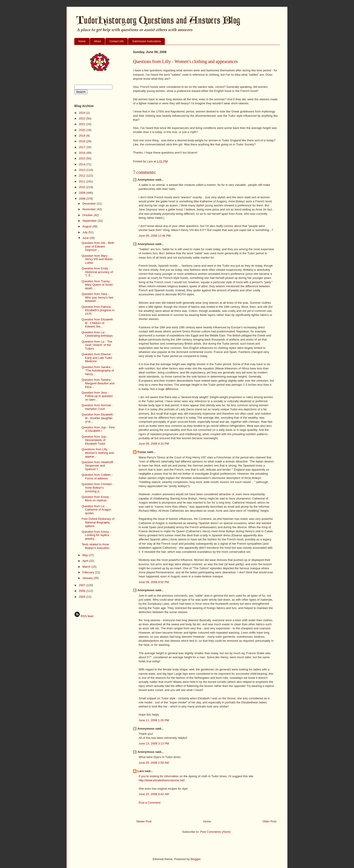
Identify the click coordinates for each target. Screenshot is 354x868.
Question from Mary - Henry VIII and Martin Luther (97, 259)
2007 (83, 585)
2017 (83, 147)
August (87, 226)
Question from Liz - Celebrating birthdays (97, 334)
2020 (83, 130)
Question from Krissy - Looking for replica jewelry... (96, 535)
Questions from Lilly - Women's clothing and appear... (98, 453)
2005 (83, 597)
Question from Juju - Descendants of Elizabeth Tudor (95, 440)
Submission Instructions (146, 41)
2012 (83, 176)
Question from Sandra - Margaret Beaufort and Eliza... (98, 383)
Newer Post (144, 821)
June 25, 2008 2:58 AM (154, 763)
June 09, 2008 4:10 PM (154, 444)
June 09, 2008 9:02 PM (154, 582)
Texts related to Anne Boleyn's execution (95, 546)
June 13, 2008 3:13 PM (154, 743)
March (87, 567)
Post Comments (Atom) (215, 832)
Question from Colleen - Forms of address (97, 477)
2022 (83, 118)
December (90, 204)
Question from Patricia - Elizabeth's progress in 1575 (98, 310)
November (90, 209)
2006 (83, 591)
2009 (83, 193)
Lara (141, 771)
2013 (83, 170)
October (88, 215)
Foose (142, 452)
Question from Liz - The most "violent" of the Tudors (97, 345)
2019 (83, 136)
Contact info (116, 41)
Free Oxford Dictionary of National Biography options (98, 522)
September (90, 221)
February (89, 572)
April (86, 561)
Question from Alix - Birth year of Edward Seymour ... (98, 246)
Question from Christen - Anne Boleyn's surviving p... (98, 488)
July (85, 232)
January (88, 578)
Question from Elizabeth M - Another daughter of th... (97, 418)
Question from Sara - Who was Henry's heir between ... (97, 297)
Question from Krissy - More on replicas (96, 499)
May (86, 555)
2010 (83, 187)
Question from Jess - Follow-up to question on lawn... (97, 396)
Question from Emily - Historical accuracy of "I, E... (97, 272)
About (97, 41)
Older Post (269, 821)
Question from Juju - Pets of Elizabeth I (98, 429)
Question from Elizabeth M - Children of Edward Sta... (97, 323)
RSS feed (84, 616)
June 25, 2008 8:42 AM (154, 794)
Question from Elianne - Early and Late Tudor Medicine (97, 358)
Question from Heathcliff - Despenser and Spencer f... (98, 466)
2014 (83, 164)
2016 (83, 153)
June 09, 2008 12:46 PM (155, 236)
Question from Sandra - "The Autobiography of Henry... (98, 371)
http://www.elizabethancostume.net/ (162, 780)
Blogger (196, 859)
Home (82, 41)
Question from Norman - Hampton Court (97, 407)
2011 (83, 181)
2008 (83, 199)
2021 (83, 124)
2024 (83, 113)
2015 (83, 158)
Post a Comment (150, 803)
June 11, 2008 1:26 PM (154, 720)
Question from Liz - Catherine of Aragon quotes (96, 510)
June (86, 238)
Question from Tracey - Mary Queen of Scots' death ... (97, 285)
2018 (83, 141)
